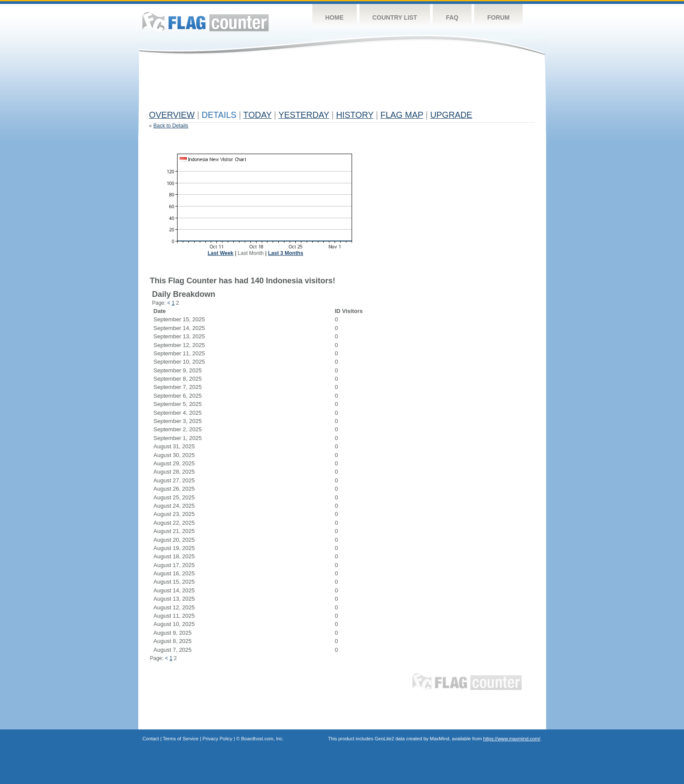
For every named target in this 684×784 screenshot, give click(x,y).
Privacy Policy (217, 739)
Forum (498, 17)
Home (335, 17)
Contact (151, 739)
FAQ (452, 17)
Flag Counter (205, 22)
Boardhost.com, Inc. (263, 739)
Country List (395, 17)
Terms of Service (181, 739)
